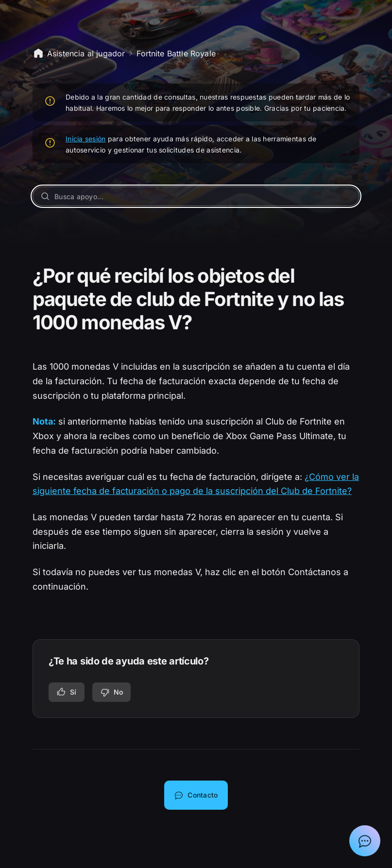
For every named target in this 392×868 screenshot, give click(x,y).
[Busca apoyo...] (196, 196)
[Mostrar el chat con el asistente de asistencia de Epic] (365, 841)
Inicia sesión (86, 139)
